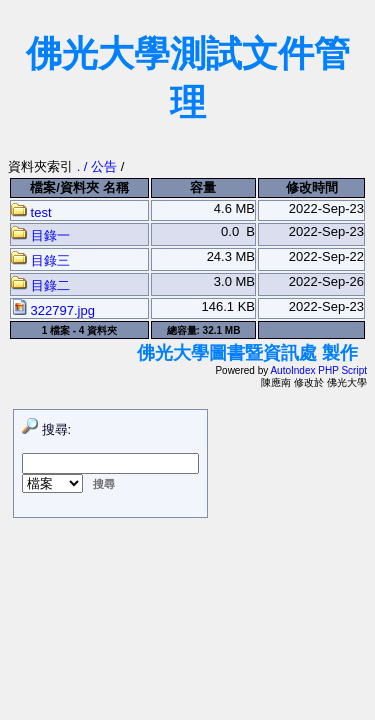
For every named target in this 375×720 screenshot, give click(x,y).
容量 (203, 187)
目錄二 (40, 285)
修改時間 (312, 187)
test (31, 212)
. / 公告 (99, 166)
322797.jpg (53, 310)
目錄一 (40, 235)
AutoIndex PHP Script (318, 370)
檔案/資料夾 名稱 (79, 187)
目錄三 (40, 260)
